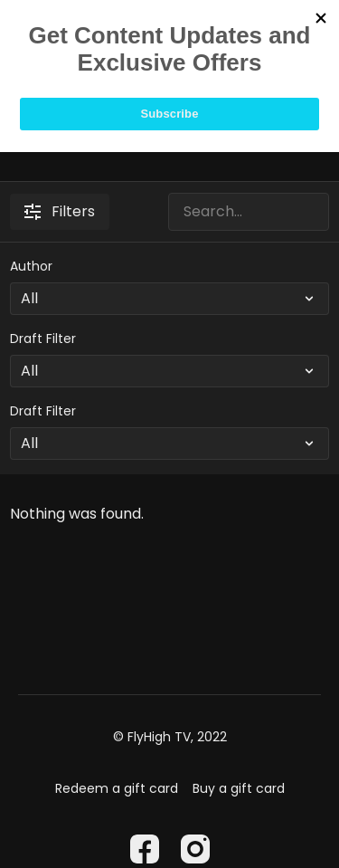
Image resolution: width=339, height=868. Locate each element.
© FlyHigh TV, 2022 (170, 737)
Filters (60, 211)
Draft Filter (43, 339)
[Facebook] (145, 849)
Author (31, 266)
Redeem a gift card (117, 788)
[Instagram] (195, 849)
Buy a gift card (239, 788)
